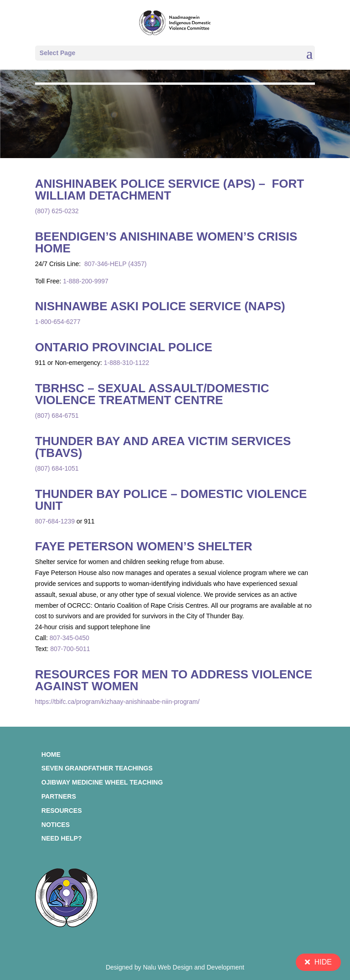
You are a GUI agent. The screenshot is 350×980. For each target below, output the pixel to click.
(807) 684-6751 (57, 416)
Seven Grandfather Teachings (97, 768)
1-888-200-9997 (86, 281)
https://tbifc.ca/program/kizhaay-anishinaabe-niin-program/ (117, 702)
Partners (59, 796)
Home (51, 754)
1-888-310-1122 (127, 363)
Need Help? (62, 838)
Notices (56, 825)
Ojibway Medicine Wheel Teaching (102, 782)
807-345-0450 (69, 638)
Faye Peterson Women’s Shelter (144, 546)
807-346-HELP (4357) (115, 264)
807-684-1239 (55, 521)
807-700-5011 (70, 649)
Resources (62, 811)
